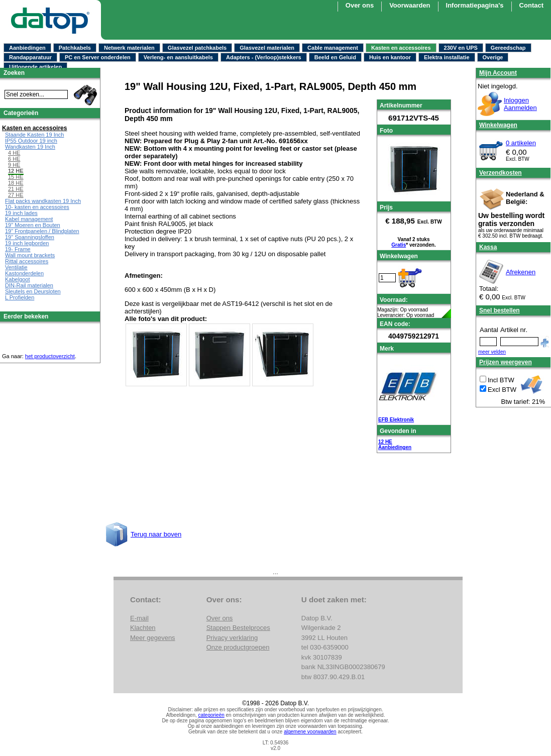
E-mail (139, 618)
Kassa (488, 247)
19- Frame (18, 249)
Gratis (399, 245)
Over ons (360, 5)
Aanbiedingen (27, 48)
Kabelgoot (18, 279)
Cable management (333, 48)
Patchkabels (75, 48)
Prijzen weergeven (506, 362)
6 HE (14, 159)
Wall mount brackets (30, 255)
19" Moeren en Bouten (33, 225)
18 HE (16, 183)
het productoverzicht (50, 356)
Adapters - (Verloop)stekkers (264, 57)
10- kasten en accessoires (37, 207)
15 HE (16, 177)
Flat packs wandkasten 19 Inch (43, 201)
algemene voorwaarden (310, 732)
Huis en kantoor (390, 57)
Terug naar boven (156, 534)
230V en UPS (461, 48)
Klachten (143, 628)
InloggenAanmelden (520, 104)
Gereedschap (508, 48)
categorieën (211, 715)
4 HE (14, 153)
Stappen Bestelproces (238, 628)
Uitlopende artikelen (35, 67)
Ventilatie (16, 267)
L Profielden (20, 297)
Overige (493, 57)
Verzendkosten (501, 173)
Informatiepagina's (475, 5)
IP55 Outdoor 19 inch (31, 141)
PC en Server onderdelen (98, 57)
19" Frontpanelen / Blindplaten (42, 231)
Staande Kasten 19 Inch (34, 135)
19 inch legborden (27, 243)
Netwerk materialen (129, 48)
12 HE (385, 442)
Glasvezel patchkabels (197, 48)
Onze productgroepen (238, 647)
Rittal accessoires (27, 261)
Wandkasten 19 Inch (30, 147)
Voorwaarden (410, 5)
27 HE (16, 195)
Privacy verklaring (232, 638)
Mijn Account (498, 73)
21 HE (16, 189)
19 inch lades (21, 213)
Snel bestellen (500, 310)
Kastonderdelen (24, 273)
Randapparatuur (30, 57)
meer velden (492, 352)
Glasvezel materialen (267, 48)
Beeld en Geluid (335, 57)
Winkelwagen (498, 125)
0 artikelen (521, 143)
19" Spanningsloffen (30, 237)
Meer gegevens (153, 638)
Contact (531, 5)
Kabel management (29, 219)
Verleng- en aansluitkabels (178, 57)
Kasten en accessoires (401, 48)
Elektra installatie (447, 57)
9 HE (14, 165)
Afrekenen (521, 272)
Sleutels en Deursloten (33, 291)
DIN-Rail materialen (29, 285)
